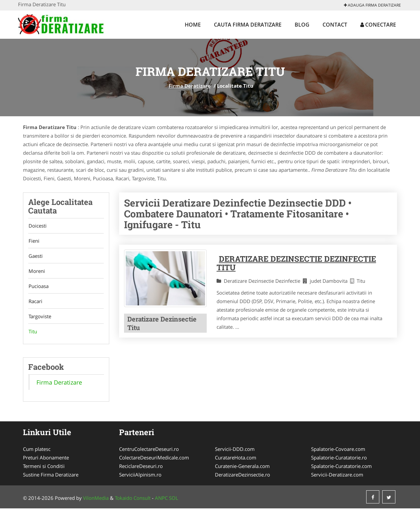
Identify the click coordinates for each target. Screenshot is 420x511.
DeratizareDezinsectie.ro (242, 477)
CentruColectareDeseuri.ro (149, 452)
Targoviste (40, 319)
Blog (302, 25)
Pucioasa (38, 288)
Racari (35, 303)
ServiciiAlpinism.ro (140, 477)
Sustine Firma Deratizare (51, 477)
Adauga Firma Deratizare (372, 5)
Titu (32, 334)
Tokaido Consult (133, 500)
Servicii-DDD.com (235, 452)
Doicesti (37, 226)
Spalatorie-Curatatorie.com (341, 469)
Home (193, 25)
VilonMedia (96, 500)
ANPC (161, 500)
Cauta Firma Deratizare (248, 25)
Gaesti (35, 257)
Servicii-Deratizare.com (337, 477)
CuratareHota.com (236, 460)
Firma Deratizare (190, 86)
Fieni (34, 241)
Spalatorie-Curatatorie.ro (339, 460)
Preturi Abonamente (46, 460)
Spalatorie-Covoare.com (338, 452)
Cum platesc (37, 452)
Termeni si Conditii (44, 469)
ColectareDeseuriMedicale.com (154, 460)
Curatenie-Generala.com (242, 469)
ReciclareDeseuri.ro (141, 469)
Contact (335, 25)
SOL (174, 500)
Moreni (36, 272)
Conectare (378, 25)
